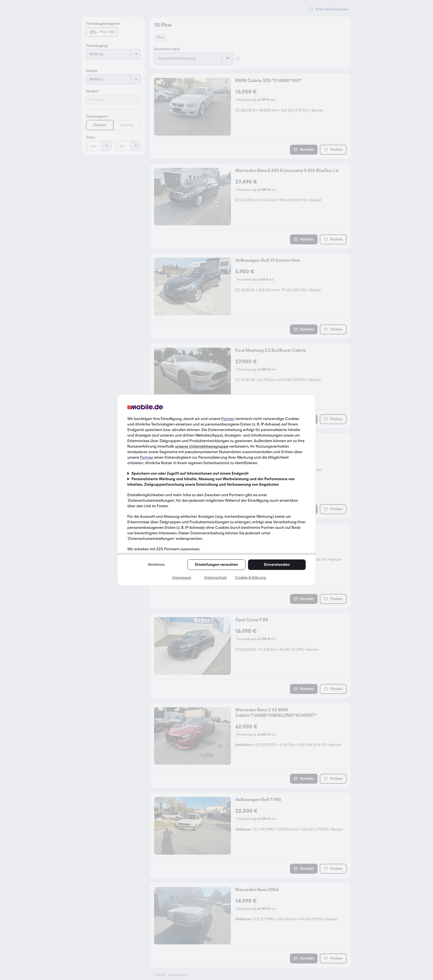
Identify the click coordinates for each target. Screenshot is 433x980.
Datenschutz (216, 578)
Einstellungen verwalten (216, 565)
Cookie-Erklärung (250, 578)
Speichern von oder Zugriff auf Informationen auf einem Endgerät (190, 473)
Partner (228, 419)
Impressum (182, 578)
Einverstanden (277, 565)
